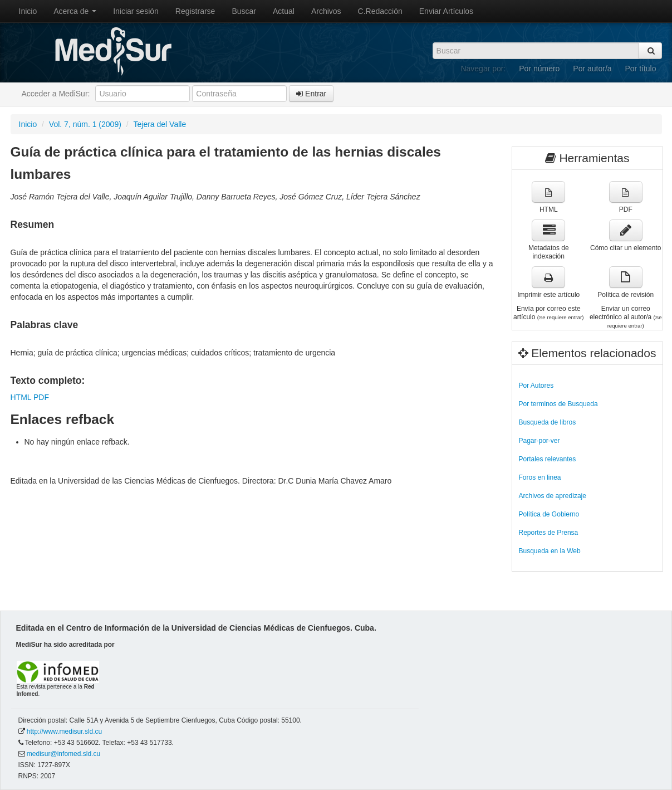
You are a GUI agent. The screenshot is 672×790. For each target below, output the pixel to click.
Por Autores (536, 386)
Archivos (326, 11)
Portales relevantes (548, 459)
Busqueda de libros (548, 422)
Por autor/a (592, 69)
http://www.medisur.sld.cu (64, 732)
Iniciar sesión (136, 11)
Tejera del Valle (160, 124)
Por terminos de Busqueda (558, 404)
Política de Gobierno (549, 514)
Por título (640, 69)
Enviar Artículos (446, 11)
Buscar (244, 11)
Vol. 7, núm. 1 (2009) (85, 124)
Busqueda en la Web (550, 551)
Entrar (311, 94)
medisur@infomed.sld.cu (63, 754)
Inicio (28, 11)
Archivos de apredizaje (553, 496)
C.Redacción (380, 11)
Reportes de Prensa (549, 533)
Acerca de (75, 11)
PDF (41, 397)
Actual (284, 11)
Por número (539, 69)
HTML (21, 397)
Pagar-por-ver (539, 441)
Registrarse (195, 11)
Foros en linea (540, 477)
